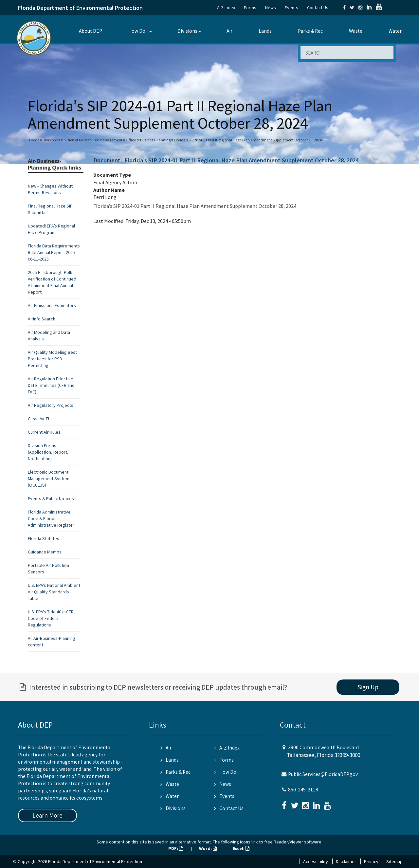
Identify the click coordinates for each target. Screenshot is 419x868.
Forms (250, 8)
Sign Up (368, 687)
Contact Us (318, 8)
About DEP (91, 31)
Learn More (47, 815)
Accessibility (316, 861)
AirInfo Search (42, 319)
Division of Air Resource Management (92, 140)
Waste (356, 31)
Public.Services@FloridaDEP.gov (323, 774)
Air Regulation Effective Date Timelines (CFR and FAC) (51, 385)
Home (34, 140)
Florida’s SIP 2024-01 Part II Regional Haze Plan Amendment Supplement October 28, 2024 (241, 160)
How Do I (138, 31)
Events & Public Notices (51, 498)
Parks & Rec (310, 31)
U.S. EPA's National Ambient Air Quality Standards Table (54, 592)
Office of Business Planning (148, 140)
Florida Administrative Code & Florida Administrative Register (51, 518)
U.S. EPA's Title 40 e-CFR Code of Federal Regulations (51, 618)
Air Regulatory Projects (51, 405)
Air (229, 31)
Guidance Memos (45, 552)
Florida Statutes (44, 538)
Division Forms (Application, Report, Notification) (48, 452)
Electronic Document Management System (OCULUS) (49, 479)
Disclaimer (346, 861)
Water (395, 31)
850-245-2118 (303, 790)
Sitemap (394, 861)
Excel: (241, 848)
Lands (265, 31)
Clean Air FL (39, 419)
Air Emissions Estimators (52, 305)
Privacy (371, 861)
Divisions (187, 31)
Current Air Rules (44, 432)
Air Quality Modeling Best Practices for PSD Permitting (52, 359)
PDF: (176, 848)
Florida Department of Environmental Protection (80, 8)
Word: (208, 848)
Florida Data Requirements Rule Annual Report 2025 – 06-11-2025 (54, 252)
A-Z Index (226, 8)
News (271, 8)
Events (291, 8)
